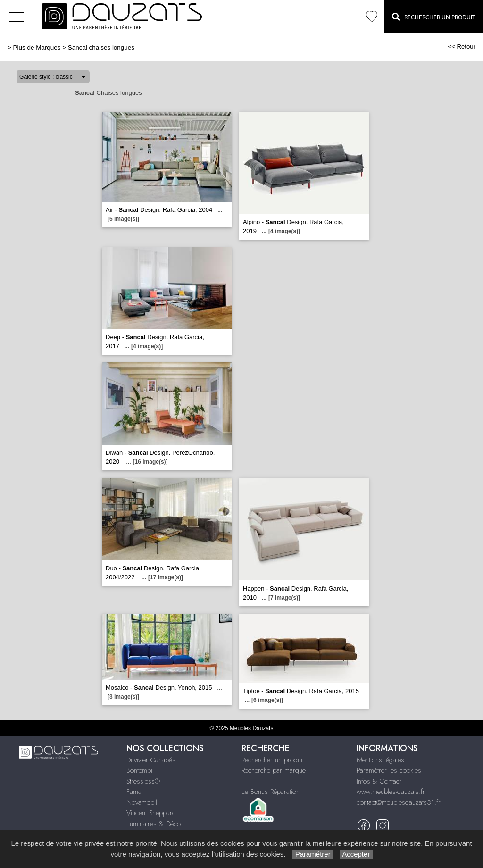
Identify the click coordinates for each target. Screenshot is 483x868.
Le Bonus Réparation (271, 792)
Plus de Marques (37, 47)
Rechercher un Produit (434, 17)
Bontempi (139, 770)
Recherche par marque (274, 770)
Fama (134, 792)
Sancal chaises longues (101, 47)
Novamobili (142, 802)
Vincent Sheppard (151, 813)
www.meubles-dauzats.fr (391, 792)
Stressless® (143, 781)
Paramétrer (312, 854)
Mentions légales (380, 760)
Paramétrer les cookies (389, 770)
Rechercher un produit (273, 760)
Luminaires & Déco (154, 824)
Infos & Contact (379, 781)
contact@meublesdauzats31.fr (399, 802)
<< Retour (462, 46)
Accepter (356, 854)
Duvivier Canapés (151, 760)
